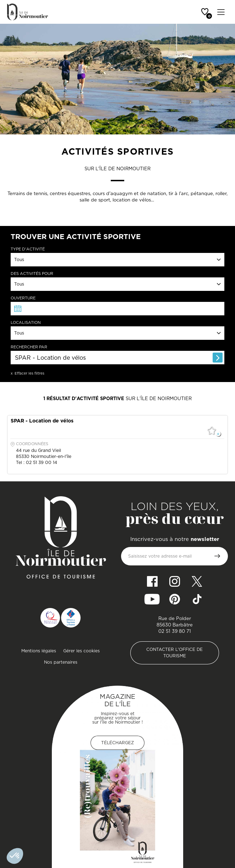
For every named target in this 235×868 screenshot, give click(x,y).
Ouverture (23, 298)
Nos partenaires (61, 662)
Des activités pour (32, 274)
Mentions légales (39, 651)
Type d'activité (28, 249)
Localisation (26, 323)
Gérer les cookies (81, 651)
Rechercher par (29, 347)
